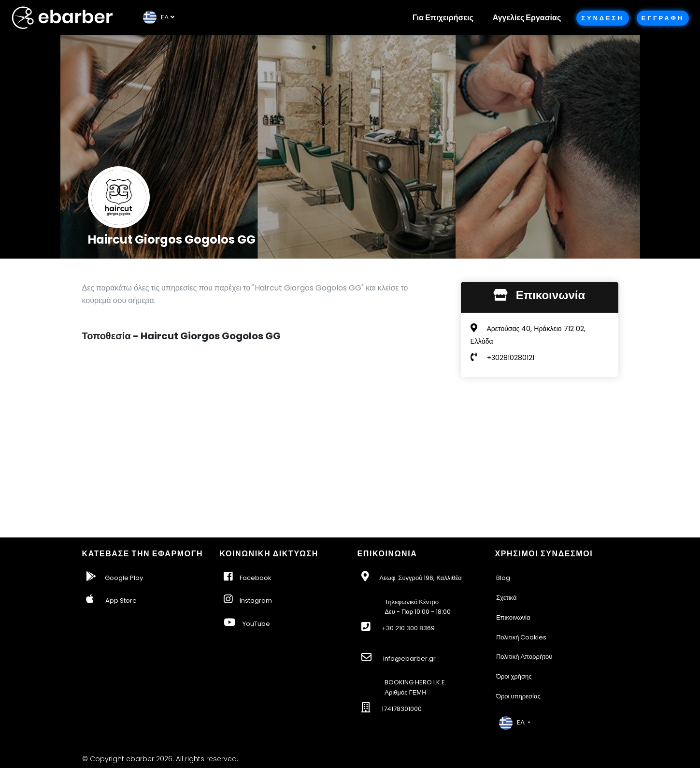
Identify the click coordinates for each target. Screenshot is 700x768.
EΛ (156, 17)
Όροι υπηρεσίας (518, 696)
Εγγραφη (663, 18)
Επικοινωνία (513, 617)
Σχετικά (507, 598)
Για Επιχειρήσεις (443, 18)
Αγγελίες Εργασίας (527, 18)
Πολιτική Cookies (521, 637)
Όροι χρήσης (514, 676)
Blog (503, 578)
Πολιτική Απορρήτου (524, 657)
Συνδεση (602, 18)
